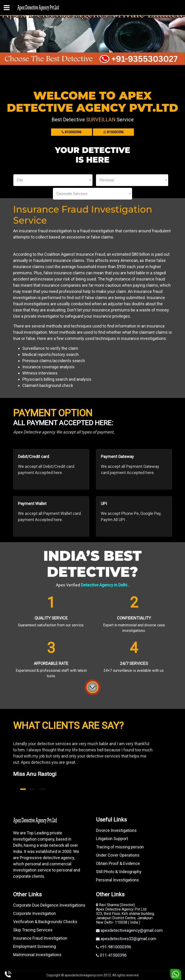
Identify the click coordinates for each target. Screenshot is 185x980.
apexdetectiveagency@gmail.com (131, 930)
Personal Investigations (117, 880)
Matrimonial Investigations (37, 955)
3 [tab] (42, 789)
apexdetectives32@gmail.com (128, 939)
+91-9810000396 (115, 947)
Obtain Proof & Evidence (118, 863)
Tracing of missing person (120, 847)
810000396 (72, 132)
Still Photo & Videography (119, 872)
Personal (132, 180)
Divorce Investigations (116, 830)
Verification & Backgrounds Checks (45, 922)
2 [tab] (33, 789)
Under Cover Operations (118, 855)
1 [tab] (23, 789)
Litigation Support (112, 839)
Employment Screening (35, 946)
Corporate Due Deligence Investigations (49, 905)
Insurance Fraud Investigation (40, 938)
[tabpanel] (92, 765)
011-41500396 (113, 955)
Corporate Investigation (35, 913)
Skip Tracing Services (33, 930)
